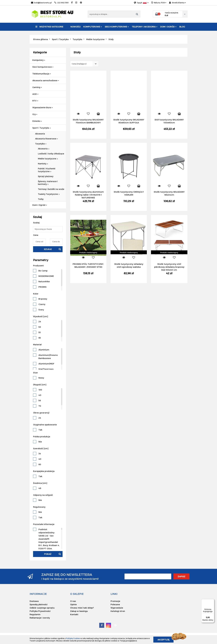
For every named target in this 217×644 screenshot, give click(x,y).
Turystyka (41, 144)
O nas (73, 601)
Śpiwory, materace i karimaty (48, 183)
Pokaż (48, 554)
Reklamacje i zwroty (40, 618)
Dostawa (34, 601)
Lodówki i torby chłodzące (51, 154)
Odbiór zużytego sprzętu (42, 608)
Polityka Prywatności (40, 611)
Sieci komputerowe (117, 27)
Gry (35, 114)
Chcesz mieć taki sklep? (82, 608)
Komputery (39, 60)
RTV (35, 101)
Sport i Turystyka (42, 128)
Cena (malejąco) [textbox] (79, 64)
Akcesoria (40, 134)
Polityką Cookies (73, 638)
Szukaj (48, 249)
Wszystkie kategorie (49, 27)
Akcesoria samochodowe (46, 80)
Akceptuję (163, 639)
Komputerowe (93, 27)
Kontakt (74, 614)
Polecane (115, 604)
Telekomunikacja (42, 74)
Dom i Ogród (168, 27)
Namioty (43, 164)
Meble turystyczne (48, 159)
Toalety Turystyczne (49, 194)
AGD (35, 94)
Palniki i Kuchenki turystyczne (47, 170)
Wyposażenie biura (43, 107)
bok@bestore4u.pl (41, 3)
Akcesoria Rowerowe (46, 139)
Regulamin (35, 614)
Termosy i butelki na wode (51, 189)
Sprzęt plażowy (46, 176)
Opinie (73, 604)
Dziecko (37, 121)
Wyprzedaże (117, 608)
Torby (41, 199)
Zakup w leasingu (79, 611)
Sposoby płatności (39, 604)
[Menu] (213, 601)
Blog (182, 27)
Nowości (75, 27)
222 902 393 (62, 3)
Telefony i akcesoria (145, 27)
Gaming (37, 87)
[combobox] (84, 64)
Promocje (115, 601)
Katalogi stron (118, 611)
